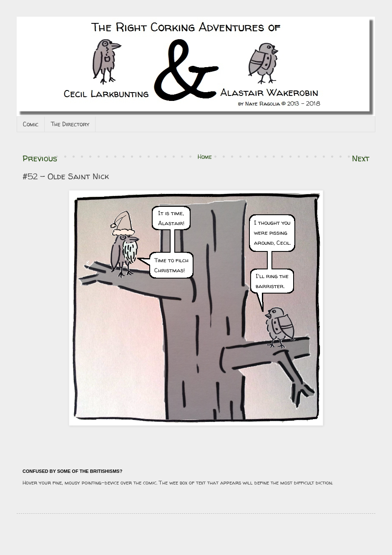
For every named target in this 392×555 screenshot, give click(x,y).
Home (205, 157)
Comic (31, 124)
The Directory (70, 124)
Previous (40, 158)
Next (361, 158)
